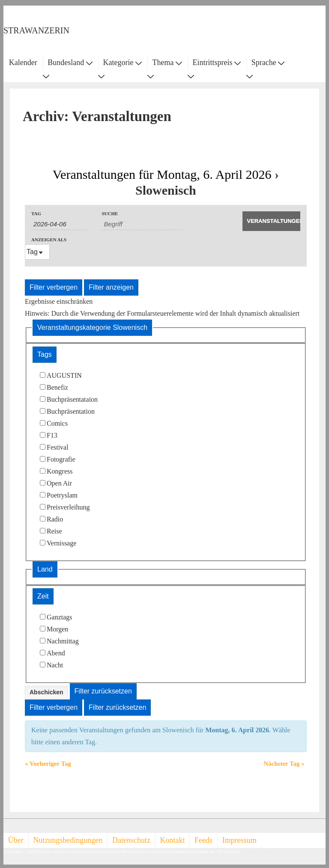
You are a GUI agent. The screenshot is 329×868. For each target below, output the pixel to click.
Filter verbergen (54, 287)
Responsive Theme (258, 852)
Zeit (43, 596)
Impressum (239, 840)
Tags (45, 354)
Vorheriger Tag (48, 764)
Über (16, 840)
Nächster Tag (284, 764)
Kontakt (173, 840)
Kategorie (122, 62)
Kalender (23, 62)
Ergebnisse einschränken (59, 301)
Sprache (268, 62)
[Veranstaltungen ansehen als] (37, 252)
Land (45, 569)
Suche (110, 214)
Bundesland (70, 62)
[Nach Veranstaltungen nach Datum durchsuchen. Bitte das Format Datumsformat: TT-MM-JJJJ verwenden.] (60, 224)
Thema (167, 62)
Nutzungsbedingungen (68, 840)
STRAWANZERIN (36, 30)
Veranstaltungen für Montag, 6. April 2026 (162, 174)
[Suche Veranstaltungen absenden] (271, 221)
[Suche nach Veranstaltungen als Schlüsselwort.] (142, 224)
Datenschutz (131, 840)
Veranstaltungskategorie (92, 327)
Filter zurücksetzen (103, 691)
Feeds (203, 840)
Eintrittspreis (217, 62)
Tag (36, 214)
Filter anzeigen (111, 287)
